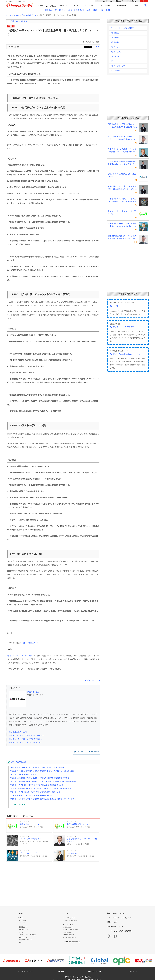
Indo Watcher (72, 853)
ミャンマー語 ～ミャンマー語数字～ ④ (122, 213)
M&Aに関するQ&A (68, 935)
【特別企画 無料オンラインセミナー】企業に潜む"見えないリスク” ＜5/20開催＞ (78, 10)
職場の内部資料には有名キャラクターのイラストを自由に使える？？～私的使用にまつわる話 (122, 238)
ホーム (9, 15)
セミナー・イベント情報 (70, 930)
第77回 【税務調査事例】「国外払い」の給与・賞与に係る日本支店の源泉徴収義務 (43, 782)
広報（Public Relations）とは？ (127, 354)
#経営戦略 (115, 38)
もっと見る (21, 805)
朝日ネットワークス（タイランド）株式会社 (27, 736)
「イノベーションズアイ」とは (119, 918)
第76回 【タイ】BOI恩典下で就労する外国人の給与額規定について (37, 785)
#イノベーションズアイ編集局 (123, 28)
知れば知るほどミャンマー (31, 824)
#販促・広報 (116, 52)
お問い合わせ (133, 971)
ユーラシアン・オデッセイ (31, 839)
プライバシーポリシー (25, 971)
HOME (41, 5)
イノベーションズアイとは (104, 1)
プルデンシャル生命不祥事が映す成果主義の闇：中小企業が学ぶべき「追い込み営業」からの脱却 (122, 163)
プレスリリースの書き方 (123, 327)
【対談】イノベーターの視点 (27, 935)
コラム (76, 5)
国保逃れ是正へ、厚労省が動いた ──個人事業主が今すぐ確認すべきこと (122, 126)
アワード (135, 5)
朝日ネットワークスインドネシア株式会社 (26, 739)
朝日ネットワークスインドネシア (20, 656)
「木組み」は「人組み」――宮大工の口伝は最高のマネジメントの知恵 (122, 200)
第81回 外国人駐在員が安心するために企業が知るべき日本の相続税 (37, 767)
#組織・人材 (116, 47)
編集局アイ (63, 5)
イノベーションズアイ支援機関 (119, 931)
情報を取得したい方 (132, 1)
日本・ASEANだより (29, 15)
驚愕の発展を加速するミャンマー (80, 824)
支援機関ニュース (68, 927)
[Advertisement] (53, 880)
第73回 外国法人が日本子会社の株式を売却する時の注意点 (34, 796)
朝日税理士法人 (33, 692)
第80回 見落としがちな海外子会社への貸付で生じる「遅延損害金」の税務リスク (42, 771)
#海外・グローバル (93, 680)
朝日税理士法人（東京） (19, 732)
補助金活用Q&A (68, 932)
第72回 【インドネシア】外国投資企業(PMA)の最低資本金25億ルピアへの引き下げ (43, 799)
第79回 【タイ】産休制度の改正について (27, 775)
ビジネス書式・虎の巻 (70, 937)
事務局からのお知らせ (96, 971)
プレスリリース (90, 5)
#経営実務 (115, 42)
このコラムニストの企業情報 (88, 752)
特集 (20, 942)
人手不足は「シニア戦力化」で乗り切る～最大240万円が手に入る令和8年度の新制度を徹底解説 (122, 188)
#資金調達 (115, 57)
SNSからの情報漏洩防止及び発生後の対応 (122, 175)
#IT (112, 61)
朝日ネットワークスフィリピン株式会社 (25, 743)
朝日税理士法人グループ (33, 643)
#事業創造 (115, 33)
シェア (96, 47)
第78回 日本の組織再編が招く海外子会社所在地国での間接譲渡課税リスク (40, 778)
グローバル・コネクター (30, 853)
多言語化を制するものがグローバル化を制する (82, 840)
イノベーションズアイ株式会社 (80, 977)
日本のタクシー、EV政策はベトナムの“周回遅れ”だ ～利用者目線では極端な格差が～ (123, 151)
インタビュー (23, 932)
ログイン (144, 1)
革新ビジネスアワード (116, 913)
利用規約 (61, 971)
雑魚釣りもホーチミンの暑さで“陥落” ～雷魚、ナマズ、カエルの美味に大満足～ (123, 225)
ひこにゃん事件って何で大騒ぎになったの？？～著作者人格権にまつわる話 (122, 138)
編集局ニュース (23, 930)
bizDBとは (22, 923)
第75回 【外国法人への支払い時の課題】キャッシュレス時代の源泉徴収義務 (41, 789)
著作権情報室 (121, 5)
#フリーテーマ (116, 71)
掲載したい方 (119, 1)
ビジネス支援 (106, 5)
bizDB (51, 5)
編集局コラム (23, 937)
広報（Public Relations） (26, 940)
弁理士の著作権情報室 (71, 942)
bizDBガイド (23, 920)
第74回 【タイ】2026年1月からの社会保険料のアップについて (35, 792)
